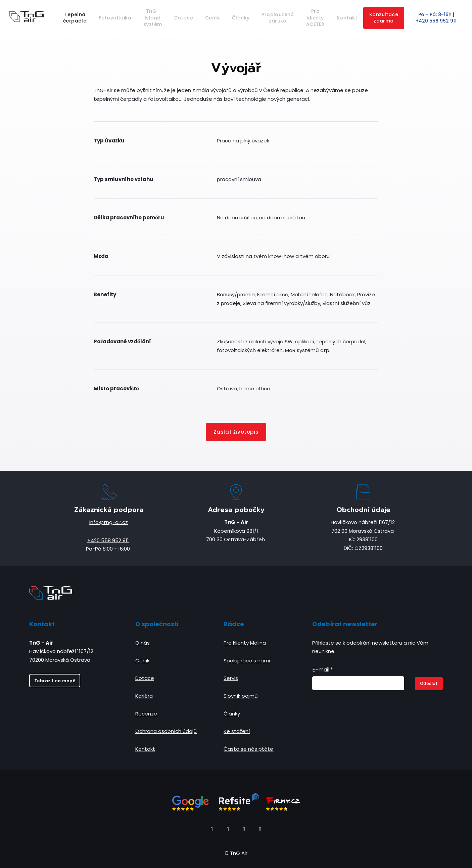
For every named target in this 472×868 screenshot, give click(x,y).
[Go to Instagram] (228, 829)
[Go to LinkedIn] (244, 829)
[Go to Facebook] (212, 829)
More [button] (369, 18)
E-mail (323, 670)
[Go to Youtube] (260, 829)
